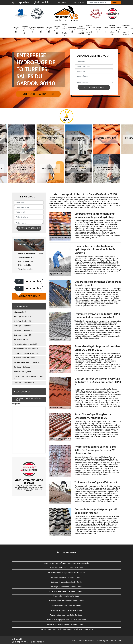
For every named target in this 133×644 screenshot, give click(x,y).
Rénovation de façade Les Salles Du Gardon (66, 568)
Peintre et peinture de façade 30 (64, 30)
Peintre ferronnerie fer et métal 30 (81, 30)
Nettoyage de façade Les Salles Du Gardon (66, 582)
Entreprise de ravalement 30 (24, 30)
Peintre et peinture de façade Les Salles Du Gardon (67, 573)
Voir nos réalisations (38, 94)
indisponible (20, 2)
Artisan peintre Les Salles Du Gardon (66, 596)
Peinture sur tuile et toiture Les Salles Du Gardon (66, 601)
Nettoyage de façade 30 (49, 30)
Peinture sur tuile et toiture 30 (112, 30)
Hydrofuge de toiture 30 (33, 30)
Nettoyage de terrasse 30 (57, 30)
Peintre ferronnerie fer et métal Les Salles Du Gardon (67, 624)
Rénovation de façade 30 (72, 30)
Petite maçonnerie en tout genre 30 (26, 362)
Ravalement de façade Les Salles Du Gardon (67, 615)
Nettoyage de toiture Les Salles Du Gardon (67, 610)
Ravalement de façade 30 (97, 30)
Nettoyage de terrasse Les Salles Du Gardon (67, 577)
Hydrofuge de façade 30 (41, 30)
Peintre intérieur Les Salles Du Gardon (66, 606)
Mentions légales (102, 641)
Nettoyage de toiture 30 (16, 30)
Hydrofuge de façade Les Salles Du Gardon (67, 587)
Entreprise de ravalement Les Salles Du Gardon (66, 591)
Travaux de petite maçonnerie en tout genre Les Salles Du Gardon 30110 (67, 629)
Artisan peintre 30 (119, 30)
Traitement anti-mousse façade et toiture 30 (126, 30)
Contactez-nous (115, 641)
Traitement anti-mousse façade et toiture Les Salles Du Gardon (66, 563)
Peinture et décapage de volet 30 (89, 30)
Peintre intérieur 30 (105, 30)
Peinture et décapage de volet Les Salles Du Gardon (67, 620)
